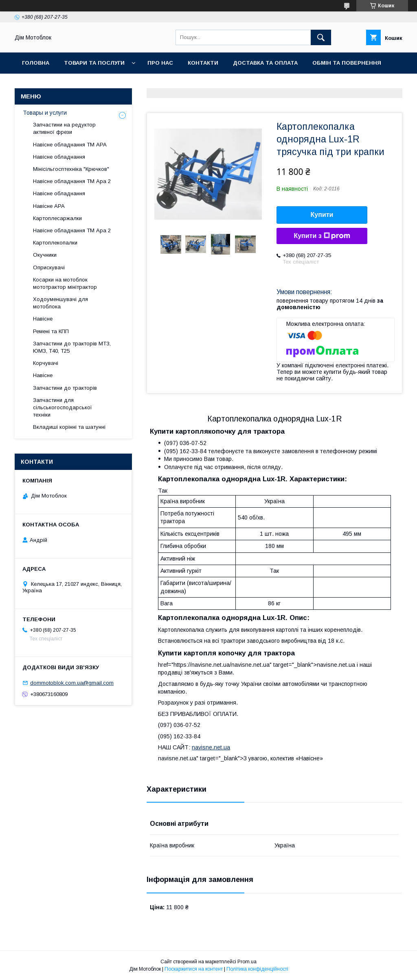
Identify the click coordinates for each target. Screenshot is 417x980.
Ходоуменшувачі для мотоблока (60, 303)
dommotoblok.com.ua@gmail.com (72, 683)
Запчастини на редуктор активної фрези (64, 128)
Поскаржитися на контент (194, 969)
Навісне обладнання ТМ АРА (70, 145)
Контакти (203, 63)
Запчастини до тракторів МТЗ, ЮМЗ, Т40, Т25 (72, 347)
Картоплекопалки (55, 243)
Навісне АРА (49, 206)
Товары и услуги (45, 113)
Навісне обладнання (59, 157)
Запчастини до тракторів (65, 388)
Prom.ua (247, 962)
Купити (322, 215)
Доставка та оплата (265, 63)
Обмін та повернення (347, 63)
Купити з (322, 236)
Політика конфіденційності (257, 969)
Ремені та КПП (51, 331)
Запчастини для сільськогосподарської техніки (63, 407)
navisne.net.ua (211, 747)
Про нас (160, 63)
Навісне (43, 319)
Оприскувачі (49, 267)
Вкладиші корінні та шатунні (69, 427)
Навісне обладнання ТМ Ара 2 (72, 181)
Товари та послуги (94, 63)
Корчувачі (46, 363)
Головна (36, 63)
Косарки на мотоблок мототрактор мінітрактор (65, 283)
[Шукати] (321, 37)
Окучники (45, 255)
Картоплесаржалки (57, 218)
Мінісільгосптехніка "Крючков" (71, 169)
